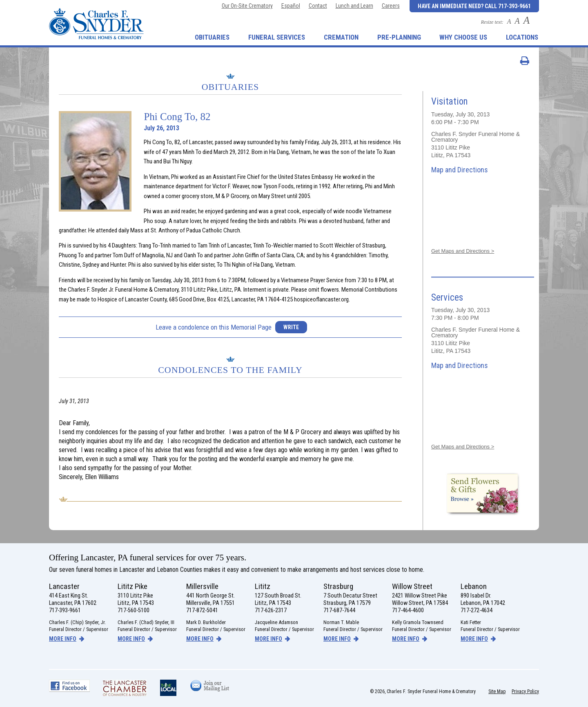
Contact (318, 6)
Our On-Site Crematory (247, 6)
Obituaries (212, 37)
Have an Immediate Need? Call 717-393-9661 (474, 6)
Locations (522, 37)
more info (63, 639)
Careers (391, 6)
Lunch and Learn (354, 6)
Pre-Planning (399, 37)
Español (291, 6)
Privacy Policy (525, 691)
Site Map (497, 691)
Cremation (341, 37)
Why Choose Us (463, 37)
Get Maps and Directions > (463, 251)
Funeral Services (277, 37)
